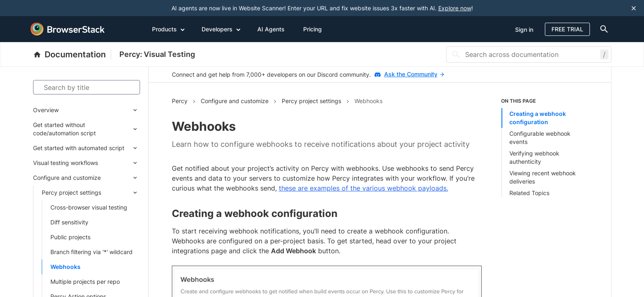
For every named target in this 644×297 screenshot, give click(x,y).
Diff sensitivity (69, 222)
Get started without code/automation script (64, 129)
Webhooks (65, 267)
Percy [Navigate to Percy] (180, 101)
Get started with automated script (79, 148)
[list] (544, 147)
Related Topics (529, 193)
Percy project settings (71, 192)
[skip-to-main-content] (34, 8)
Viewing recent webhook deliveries (543, 177)
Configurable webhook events (540, 138)
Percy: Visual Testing (157, 54)
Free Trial (567, 29)
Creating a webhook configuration (538, 118)
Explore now (455, 8)
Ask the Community (414, 74)
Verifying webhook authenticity (534, 157)
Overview (46, 110)
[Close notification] (634, 8)
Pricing (312, 29)
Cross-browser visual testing (89, 207)
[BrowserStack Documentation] (72, 54)
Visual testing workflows (65, 163)
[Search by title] (87, 87)
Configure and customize (67, 178)
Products (169, 29)
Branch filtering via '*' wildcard (91, 252)
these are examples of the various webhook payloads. (364, 188)
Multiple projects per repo (85, 282)
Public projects (70, 237)
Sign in (524, 29)
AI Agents (271, 29)
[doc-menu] (603, 29)
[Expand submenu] (99, 110)
